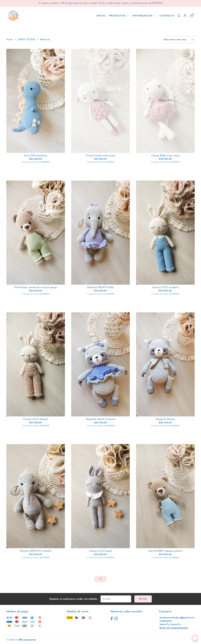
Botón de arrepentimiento (174, 628)
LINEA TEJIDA (27, 40)
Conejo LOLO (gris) (100, 551)
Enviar (143, 599)
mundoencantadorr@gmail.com (177, 618)
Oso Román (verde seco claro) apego (36, 287)
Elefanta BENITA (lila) (100, 287)
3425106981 (166, 621)
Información (144, 16)
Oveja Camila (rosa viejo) (100, 156)
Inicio (101, 16)
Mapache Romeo (165, 419)
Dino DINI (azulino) (36, 156)
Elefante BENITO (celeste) (36, 551)
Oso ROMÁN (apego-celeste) (165, 551)
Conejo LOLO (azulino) (165, 287)
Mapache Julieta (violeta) (100, 419)
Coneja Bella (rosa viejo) (165, 156)
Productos (119, 16)
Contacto (167, 16)
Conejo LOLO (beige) (36, 419)
